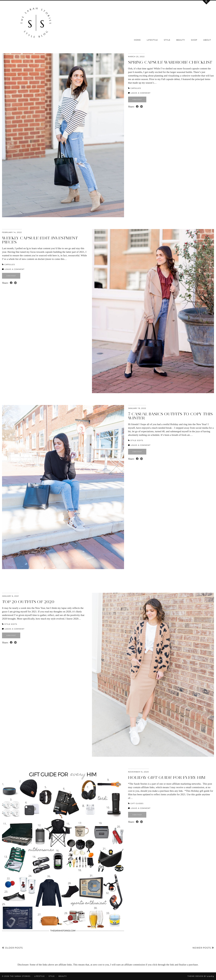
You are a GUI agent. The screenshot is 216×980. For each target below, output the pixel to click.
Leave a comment (139, 93)
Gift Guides (137, 803)
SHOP (194, 40)
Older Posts (12, 948)
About (207, 40)
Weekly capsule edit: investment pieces (40, 240)
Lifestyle (152, 40)
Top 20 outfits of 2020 (28, 602)
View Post (137, 99)
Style (167, 40)
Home (137, 40)
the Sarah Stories (20, 976)
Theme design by (201, 976)
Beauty (181, 40)
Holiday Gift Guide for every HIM (167, 777)
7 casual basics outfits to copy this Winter (170, 416)
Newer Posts (203, 948)
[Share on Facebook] (137, 107)
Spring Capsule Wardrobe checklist (170, 62)
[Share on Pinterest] (141, 107)
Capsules (136, 88)
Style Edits (137, 440)
